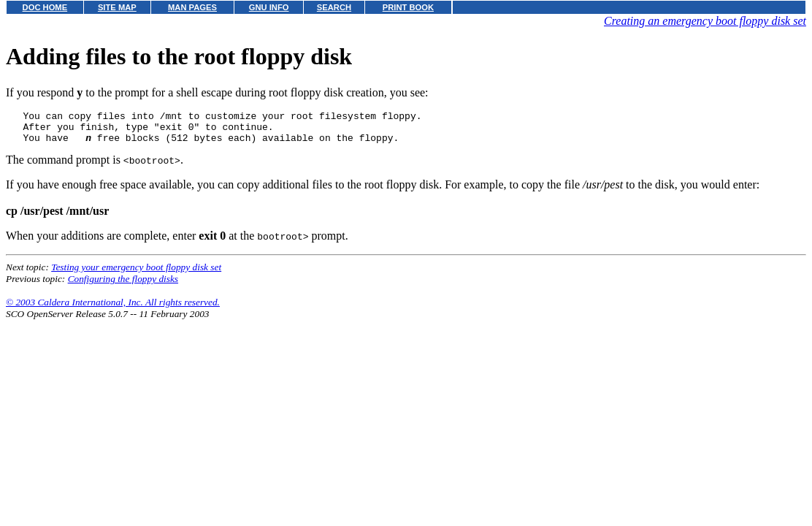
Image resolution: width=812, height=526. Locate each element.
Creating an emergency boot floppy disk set (705, 21)
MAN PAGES (192, 7)
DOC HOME (45, 7)
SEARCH (334, 7)
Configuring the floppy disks (123, 285)
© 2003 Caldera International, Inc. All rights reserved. (113, 309)
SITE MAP (117, 7)
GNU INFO (269, 7)
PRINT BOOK (408, 7)
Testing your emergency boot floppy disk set (136, 274)
